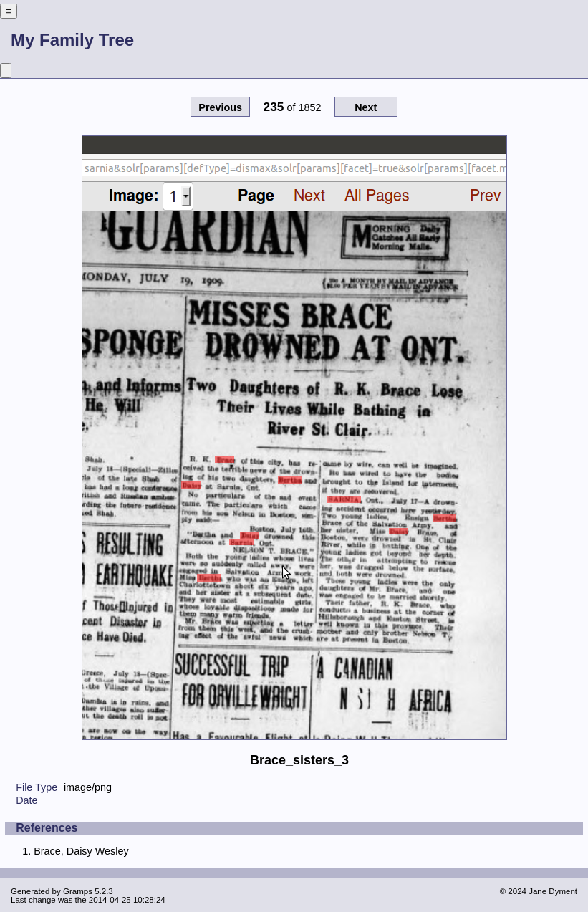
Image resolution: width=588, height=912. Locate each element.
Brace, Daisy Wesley (81, 851)
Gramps (78, 891)
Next (366, 107)
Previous (220, 107)
